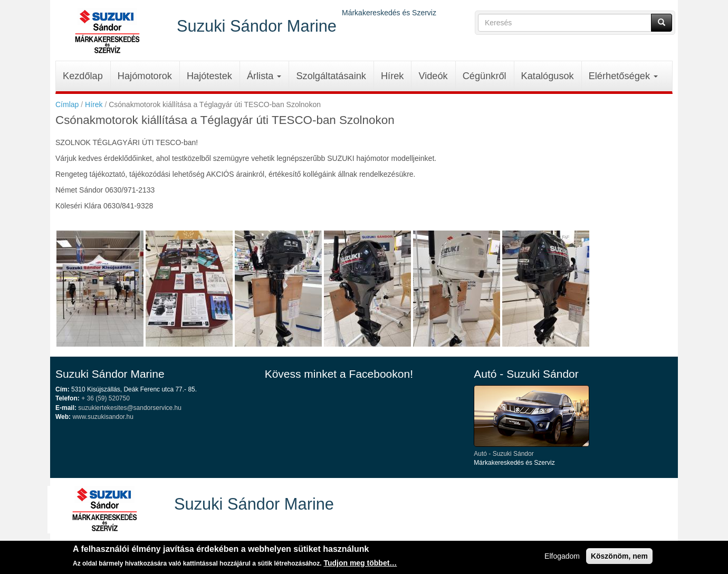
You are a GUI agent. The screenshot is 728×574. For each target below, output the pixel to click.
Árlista (264, 76)
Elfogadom (562, 558)
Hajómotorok (145, 76)
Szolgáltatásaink (331, 76)
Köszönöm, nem (619, 558)
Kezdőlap (83, 76)
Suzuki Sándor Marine (257, 26)
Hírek (392, 76)
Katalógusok (548, 76)
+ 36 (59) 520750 (106, 398)
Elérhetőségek (623, 76)
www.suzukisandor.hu (103, 417)
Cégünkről (485, 76)
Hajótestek (209, 76)
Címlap (67, 104)
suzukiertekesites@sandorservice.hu (130, 408)
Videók (433, 76)
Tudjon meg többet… (360, 565)
